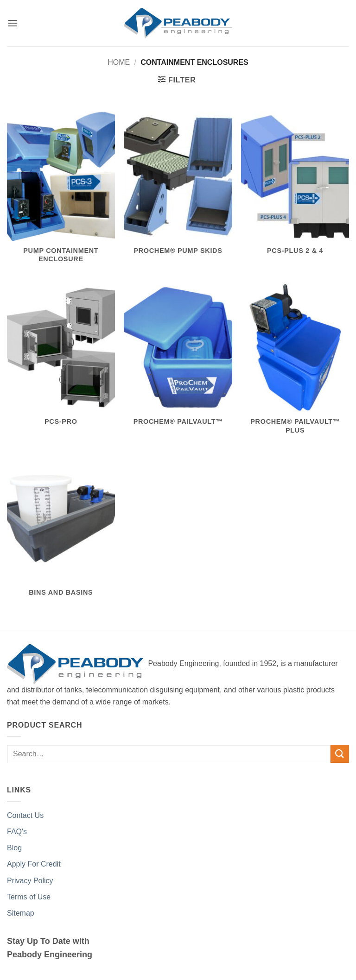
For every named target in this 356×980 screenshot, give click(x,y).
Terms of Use (29, 897)
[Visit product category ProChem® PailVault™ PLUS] (295, 364)
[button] (13, 23)
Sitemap (21, 913)
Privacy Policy (30, 881)
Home (119, 62)
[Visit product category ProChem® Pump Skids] (178, 188)
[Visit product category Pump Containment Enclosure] (61, 193)
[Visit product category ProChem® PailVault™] (178, 359)
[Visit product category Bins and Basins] (61, 531)
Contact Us (25, 815)
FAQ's (17, 832)
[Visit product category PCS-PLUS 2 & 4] (295, 188)
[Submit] (340, 754)
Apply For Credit (34, 864)
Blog (14, 848)
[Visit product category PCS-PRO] (61, 359)
